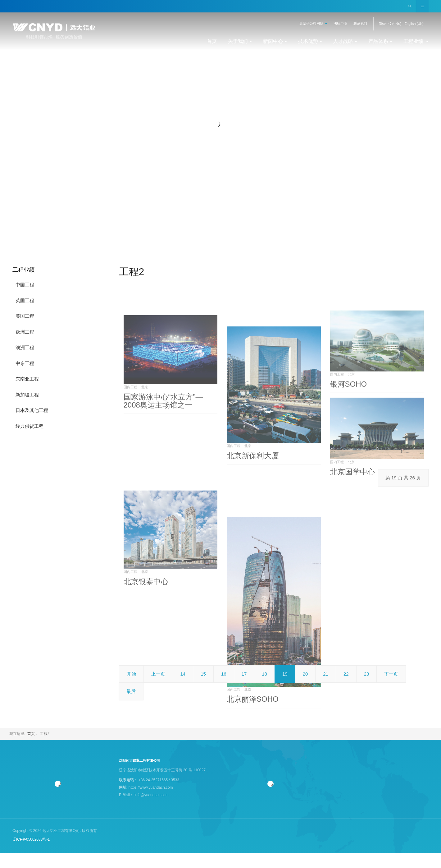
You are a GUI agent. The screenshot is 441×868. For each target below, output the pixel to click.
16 (224, 674)
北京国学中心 (352, 532)
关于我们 (240, 41)
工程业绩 (416, 41)
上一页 (158, 674)
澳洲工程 (25, 347)
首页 (212, 41)
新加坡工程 (27, 395)
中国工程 (25, 285)
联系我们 (360, 23)
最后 (131, 691)
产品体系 (380, 41)
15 (203, 674)
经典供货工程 (30, 426)
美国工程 (25, 316)
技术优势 (310, 41)
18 (264, 674)
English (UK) (414, 24)
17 (244, 674)
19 (285, 674)
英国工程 (25, 300)
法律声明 (340, 23)
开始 (131, 674)
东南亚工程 (27, 379)
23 (367, 674)
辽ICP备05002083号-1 (31, 839)
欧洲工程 (25, 332)
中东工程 (25, 363)
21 (326, 674)
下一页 (391, 674)
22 (346, 674)
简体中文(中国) (390, 24)
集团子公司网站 (313, 23)
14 (183, 674)
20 (305, 674)
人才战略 (345, 41)
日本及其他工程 (32, 410)
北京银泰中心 (146, 653)
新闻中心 (275, 41)
